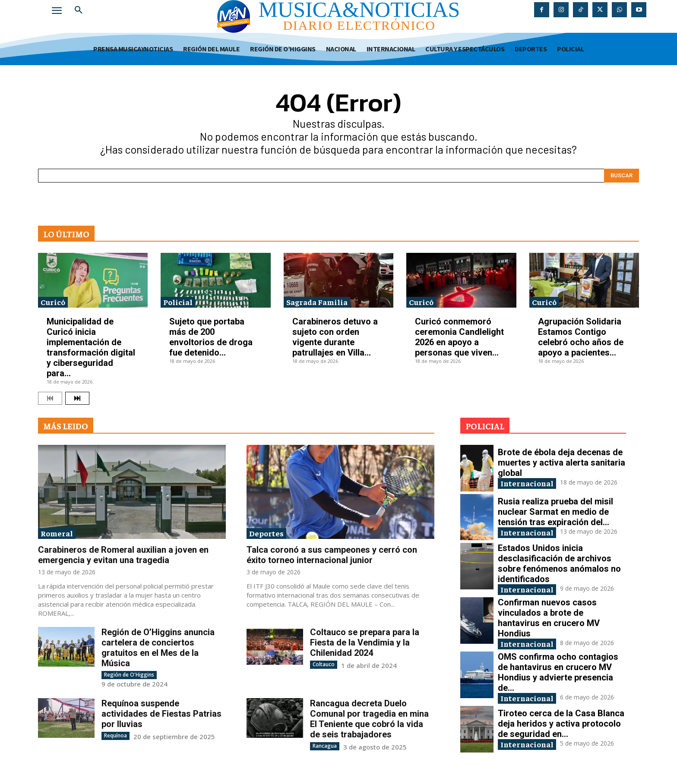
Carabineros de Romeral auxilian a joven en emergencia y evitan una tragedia (123, 555)
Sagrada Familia (317, 302)
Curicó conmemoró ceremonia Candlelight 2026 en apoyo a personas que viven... (459, 337)
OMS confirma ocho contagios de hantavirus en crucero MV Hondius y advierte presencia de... (558, 672)
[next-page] (77, 398)
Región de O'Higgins (129, 675)
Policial (178, 302)
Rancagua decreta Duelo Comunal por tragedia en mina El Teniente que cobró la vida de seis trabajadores (369, 719)
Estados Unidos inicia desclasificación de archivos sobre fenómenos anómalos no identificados (559, 564)
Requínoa (115, 735)
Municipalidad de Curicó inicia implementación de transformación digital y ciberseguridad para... (91, 347)
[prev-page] (50, 398)
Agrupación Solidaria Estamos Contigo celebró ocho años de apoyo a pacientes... (581, 337)
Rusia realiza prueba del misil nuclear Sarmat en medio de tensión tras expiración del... (555, 512)
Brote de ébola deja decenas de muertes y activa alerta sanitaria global (562, 463)
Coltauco (324, 664)
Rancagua (325, 746)
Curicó (53, 302)
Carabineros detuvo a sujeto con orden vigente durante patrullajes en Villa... (335, 337)
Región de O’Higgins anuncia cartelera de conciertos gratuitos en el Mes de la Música (158, 648)
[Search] (622, 176)
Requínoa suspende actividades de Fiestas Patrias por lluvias (161, 714)
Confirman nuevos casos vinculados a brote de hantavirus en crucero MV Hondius (549, 618)
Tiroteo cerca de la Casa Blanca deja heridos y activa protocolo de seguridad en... (561, 724)
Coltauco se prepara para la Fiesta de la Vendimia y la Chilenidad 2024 (365, 642)
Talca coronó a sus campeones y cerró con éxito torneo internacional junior (332, 555)
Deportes (266, 533)
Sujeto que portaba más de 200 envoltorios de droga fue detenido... (211, 337)
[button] (79, 10)
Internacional (527, 483)
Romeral (57, 533)
